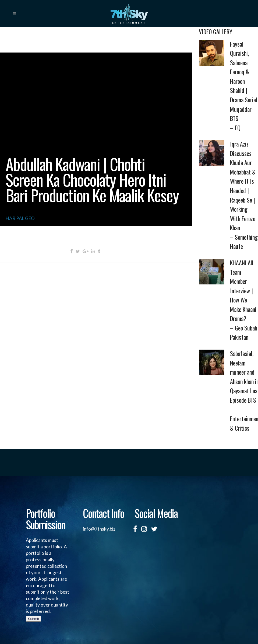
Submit (33, 619)
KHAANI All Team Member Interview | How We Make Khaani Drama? (244, 300)
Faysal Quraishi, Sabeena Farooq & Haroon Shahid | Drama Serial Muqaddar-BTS (244, 86)
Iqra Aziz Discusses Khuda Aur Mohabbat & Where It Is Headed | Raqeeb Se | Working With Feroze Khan (244, 195)
